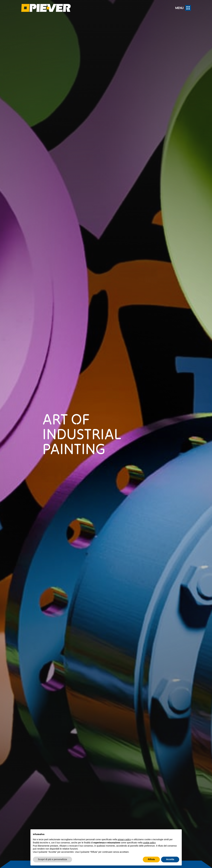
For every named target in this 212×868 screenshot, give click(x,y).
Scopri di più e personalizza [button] (52, 859)
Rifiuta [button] (151, 859)
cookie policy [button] (149, 843)
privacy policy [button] (124, 839)
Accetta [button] (170, 859)
